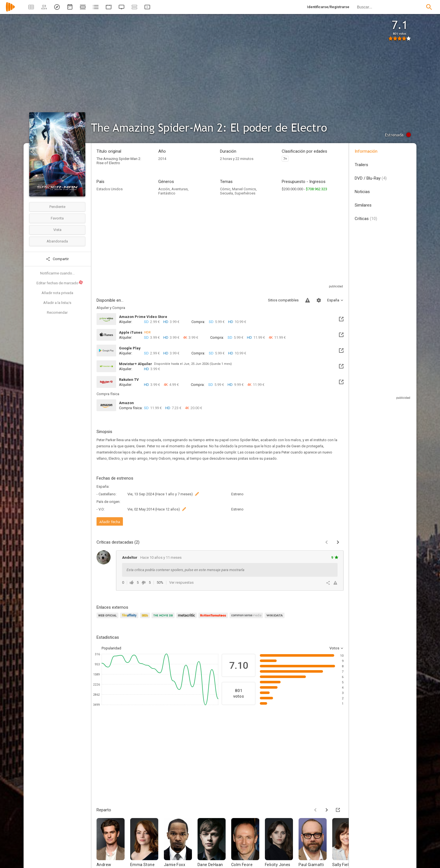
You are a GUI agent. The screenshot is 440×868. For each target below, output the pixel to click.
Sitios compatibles (283, 300)
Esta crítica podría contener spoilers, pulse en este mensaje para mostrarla (185, 570)
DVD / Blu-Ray (371, 178)
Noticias (362, 192)
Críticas (366, 219)
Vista (57, 230)
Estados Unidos (110, 189)
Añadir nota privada (57, 293)
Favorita (57, 218)
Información (366, 151)
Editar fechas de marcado (60, 283)
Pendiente (57, 207)
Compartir (57, 259)
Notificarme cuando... (57, 273)
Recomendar (57, 312)
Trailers (361, 165)
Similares (363, 205)
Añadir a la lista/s (57, 303)
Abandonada (57, 241)
